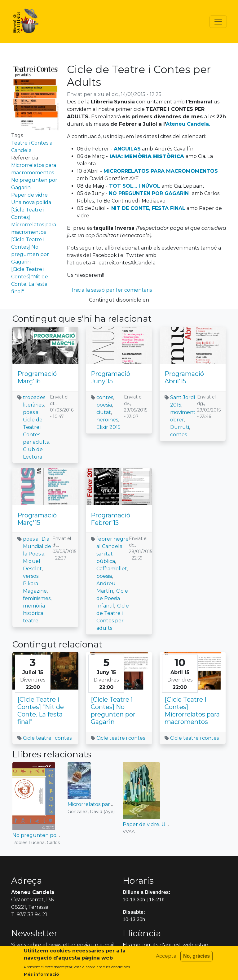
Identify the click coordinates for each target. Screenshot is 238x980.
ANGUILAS (127, 149)
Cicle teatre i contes (47, 738)
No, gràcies (196, 958)
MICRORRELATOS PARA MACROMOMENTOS (161, 171)
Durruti (180, 427)
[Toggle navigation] (218, 22)
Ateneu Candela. (188, 124)
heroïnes (107, 420)
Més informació (42, 976)
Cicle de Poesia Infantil (112, 598)
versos (31, 576)
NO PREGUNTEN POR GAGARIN (149, 193)
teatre (31, 621)
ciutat (104, 412)
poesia (31, 412)
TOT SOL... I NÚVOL (135, 186)
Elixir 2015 (108, 427)
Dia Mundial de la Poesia (37, 546)
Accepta (166, 958)
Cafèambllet (112, 569)
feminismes (37, 598)
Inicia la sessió (88, 290)
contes (105, 397)
